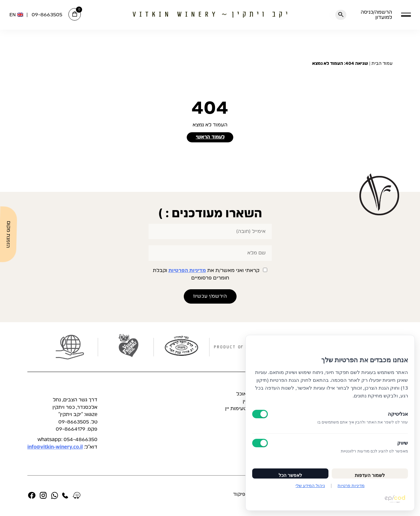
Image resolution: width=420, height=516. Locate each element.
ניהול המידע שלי (310, 485)
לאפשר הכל (290, 472)
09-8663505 (47, 15)
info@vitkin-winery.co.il (55, 448)
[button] (406, 14)
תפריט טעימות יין (244, 410)
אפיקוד (241, 495)
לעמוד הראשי (210, 138)
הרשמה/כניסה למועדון (376, 15)
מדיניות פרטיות (351, 485)
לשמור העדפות (370, 472)
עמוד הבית (382, 64)
